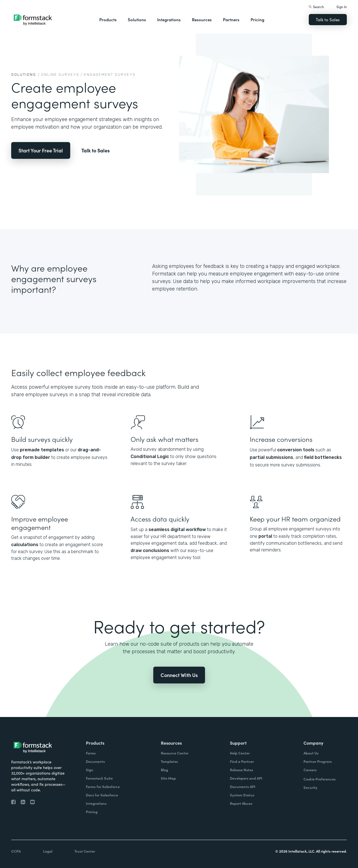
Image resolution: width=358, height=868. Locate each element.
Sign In (342, 7)
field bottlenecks (323, 457)
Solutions (137, 19)
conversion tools (296, 450)
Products (108, 19)
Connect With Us (179, 675)
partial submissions (271, 457)
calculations (25, 545)
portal (265, 536)
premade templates (42, 450)
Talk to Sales (328, 19)
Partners (231, 19)
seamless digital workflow (177, 529)
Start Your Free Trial (41, 150)
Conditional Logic (150, 457)
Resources (202, 19)
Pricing (257, 19)
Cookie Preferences (320, 779)
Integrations (169, 19)
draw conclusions (150, 550)
